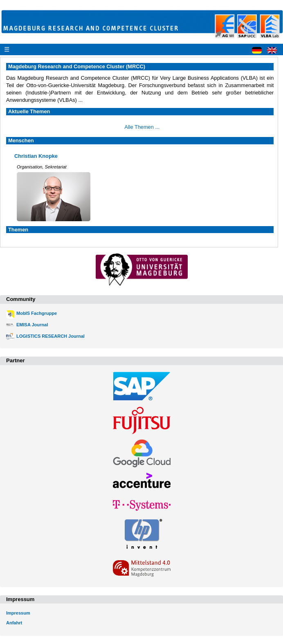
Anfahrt (14, 623)
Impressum (18, 613)
